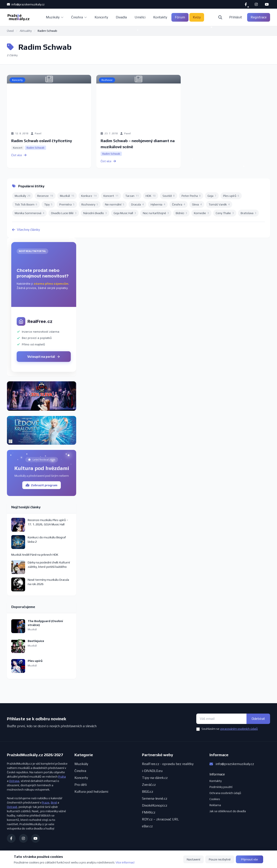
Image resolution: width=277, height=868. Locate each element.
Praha (62, 777)
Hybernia (158, 204)
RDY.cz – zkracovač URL (160, 819)
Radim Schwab (35, 148)
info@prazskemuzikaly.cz (26, 4)
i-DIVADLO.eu (152, 771)
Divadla (121, 17)
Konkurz (89, 196)
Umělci (140, 17)
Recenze (45, 196)
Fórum (180, 17)
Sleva (197, 204)
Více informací (125, 862)
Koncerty (101, 17)
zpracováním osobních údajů (239, 729)
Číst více (19, 155)
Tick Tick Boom (26, 204)
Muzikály (55, 17)
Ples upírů (231, 196)
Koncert (18, 148)
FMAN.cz (149, 812)
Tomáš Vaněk (219, 204)
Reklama (215, 805)
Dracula (137, 204)
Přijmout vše (250, 859)
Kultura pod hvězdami (91, 792)
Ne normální (115, 204)
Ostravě (12, 807)
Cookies (215, 799)
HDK (151, 196)
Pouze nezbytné (220, 859)
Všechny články (26, 230)
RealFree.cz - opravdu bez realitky (168, 764)
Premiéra (67, 204)
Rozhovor (107, 80)
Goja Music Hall (125, 213)
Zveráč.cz (149, 785)
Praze (46, 802)
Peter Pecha (191, 196)
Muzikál (67, 196)
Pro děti (81, 785)
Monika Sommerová (29, 213)
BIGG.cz (148, 792)
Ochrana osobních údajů (225, 793)
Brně (54, 802)
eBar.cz (147, 826)
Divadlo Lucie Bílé (64, 213)
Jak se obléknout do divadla (228, 811)
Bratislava (248, 213)
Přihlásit (236, 17)
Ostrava (14, 781)
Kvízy (197, 17)
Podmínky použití (221, 787)
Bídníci (181, 213)
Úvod (10, 31)
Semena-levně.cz (155, 798)
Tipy (48, 204)
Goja (212, 196)
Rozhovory (90, 204)
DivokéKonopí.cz (155, 805)
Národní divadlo (95, 213)
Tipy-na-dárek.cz (155, 778)
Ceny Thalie (225, 213)
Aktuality (26, 31)
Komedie (201, 213)
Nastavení (193, 859)
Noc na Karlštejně (156, 213)
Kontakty (160, 17)
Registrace (259, 17)
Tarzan (132, 196)
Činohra (79, 17)
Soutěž (169, 196)
